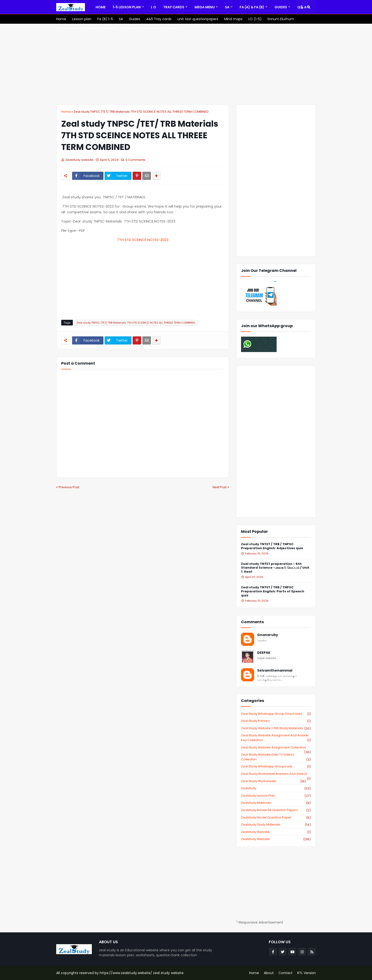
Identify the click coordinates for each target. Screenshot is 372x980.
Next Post (220, 487)
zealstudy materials (276, 803)
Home (66, 112)
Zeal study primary (276, 721)
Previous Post (69, 487)
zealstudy (276, 788)
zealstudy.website (276, 839)
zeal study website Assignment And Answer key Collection (276, 738)
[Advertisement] (186, 64)
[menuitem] (101, 7)
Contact (286, 973)
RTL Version (307, 973)
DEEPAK (264, 653)
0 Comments (135, 160)
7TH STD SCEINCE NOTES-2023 (143, 240)
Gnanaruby (268, 635)
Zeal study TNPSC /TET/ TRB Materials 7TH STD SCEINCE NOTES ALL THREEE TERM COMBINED (141, 112)
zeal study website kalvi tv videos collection (276, 757)
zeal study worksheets (273, 781)
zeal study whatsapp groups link (276, 766)
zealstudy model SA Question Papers (276, 810)
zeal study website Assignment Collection (276, 748)
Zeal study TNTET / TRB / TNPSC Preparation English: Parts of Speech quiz (273, 592)
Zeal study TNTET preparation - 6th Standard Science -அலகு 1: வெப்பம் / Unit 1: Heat (275, 568)
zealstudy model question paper (276, 817)
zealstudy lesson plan (276, 796)
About (269, 973)
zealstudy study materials (276, 825)
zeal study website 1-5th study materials (276, 728)
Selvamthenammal (275, 671)
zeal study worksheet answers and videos (276, 774)
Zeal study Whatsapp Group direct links (276, 714)
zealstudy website (276, 832)
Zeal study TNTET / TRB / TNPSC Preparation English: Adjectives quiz (272, 546)
